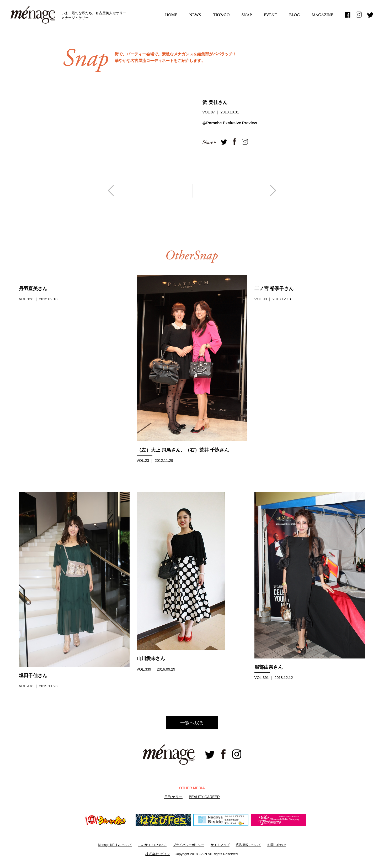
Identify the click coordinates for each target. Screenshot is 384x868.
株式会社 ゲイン (158, 854)
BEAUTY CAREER (204, 797)
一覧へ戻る (192, 723)
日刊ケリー (173, 797)
